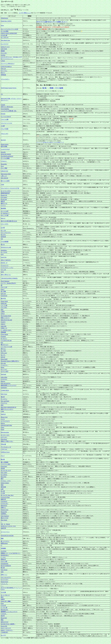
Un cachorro (4, 475)
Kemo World (4, 359)
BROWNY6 (4, 506)
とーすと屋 (4, 608)
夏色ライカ (4, 203)
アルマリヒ (4, 403)
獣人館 (3, 568)
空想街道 (3, 75)
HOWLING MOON (6, 154)
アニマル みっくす (6, 447)
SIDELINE (4, 303)
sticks (2, 272)
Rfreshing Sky (5, 610)
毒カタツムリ (5, 345)
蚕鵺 (2, 538)
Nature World (4, 301)
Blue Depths (4, 520)
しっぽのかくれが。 (7, 330)
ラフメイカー (5, 580)
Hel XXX (3, 140)
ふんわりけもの (5, 149)
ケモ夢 (3, 126)
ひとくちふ (4, 71)
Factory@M (4, 626)
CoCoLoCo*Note (5, 497)
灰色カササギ (5, 622)
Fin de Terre (4, 199)
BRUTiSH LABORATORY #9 (9, 407)
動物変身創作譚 (5, 193)
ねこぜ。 (3, 355)
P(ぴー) (3, 73)
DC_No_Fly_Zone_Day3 (7, 495)
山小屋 (3, 228)
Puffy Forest (4, 394)
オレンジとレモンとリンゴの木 (10, 29)
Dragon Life (4, 195)
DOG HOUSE (5, 178)
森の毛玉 (3, 298)
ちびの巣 (3, 592)
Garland (3, 105)
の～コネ (3, 230)
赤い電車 (3, 291)
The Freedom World (6, 316)
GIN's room (4, 353)
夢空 (2, 479)
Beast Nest (4, 477)
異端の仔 (3, 559)
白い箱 (3, 491)
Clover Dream (4, 334)
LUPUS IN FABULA (6, 67)
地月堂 (3, 616)
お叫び (3, 314)
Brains (3, 367)
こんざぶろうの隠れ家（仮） (9, 111)
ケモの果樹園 (5, 242)
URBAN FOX (5, 171)
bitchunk (3, 114)
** (2, 545)
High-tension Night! (6, 174)
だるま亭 (3, 605)
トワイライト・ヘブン (7, 268)
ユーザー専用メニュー (25, 13)
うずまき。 (4, 614)
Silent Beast (4, 439)
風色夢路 (3, 208)
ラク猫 (3, 493)
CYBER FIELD (5, 390)
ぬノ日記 (3, 351)
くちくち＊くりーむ (7, 123)
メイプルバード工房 (7, 347)
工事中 (3, 312)
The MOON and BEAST (7, 156)
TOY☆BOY (4, 473)
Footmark (3, 336)
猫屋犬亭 (3, 499)
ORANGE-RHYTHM (6, 425)
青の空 (3, 397)
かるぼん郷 (4, 35)
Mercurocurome (5, 432)
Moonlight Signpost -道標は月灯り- (10, 361)
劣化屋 (3, 468)
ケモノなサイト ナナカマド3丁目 (10, 188)
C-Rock (3, 61)
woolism (3, 55)
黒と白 (3, 244)
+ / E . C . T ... (4, 584)
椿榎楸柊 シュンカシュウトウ (9, 612)
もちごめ (3, 270)
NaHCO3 (3, 414)
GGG (2, 254)
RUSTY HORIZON (6, 566)
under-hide (4, 326)
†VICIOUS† (4, 501)
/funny (3, 427)
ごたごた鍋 (4, 305)
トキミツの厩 (5, 119)
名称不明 (3, 528)
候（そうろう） (5, 541)
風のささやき (5, 518)
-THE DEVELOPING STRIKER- (9, 278)
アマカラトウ (5, 266)
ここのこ (3, 557)
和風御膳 (3, 332)
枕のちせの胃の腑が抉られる (9, 221)
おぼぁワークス (5, 47)
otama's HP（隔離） (6, 601)
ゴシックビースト (6, 233)
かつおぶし (4, 338)
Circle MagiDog (5, 109)
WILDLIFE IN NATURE (7, 536)
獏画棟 (3, 51)
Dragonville (4, 512)
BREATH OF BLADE (7, 320)
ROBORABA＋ (5, 555)
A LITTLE (4, 551)
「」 (2, 586)
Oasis (2, 603)
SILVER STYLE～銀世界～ (8, 624)
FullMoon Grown (5, 452)
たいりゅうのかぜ (6, 117)
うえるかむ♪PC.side (6, 340)
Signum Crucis (5, 510)
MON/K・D (4, 263)
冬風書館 (3, 548)
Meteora (3, 381)
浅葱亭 (3, 599)
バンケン (3, 205)
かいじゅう (4, 369)
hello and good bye (6, 383)
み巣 (2, 489)
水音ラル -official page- (7, 107)
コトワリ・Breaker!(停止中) (8, 283)
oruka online (4, 377)
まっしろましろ (5, 595)
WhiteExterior (5, 18)
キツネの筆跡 (5, 31)
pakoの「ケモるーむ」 (7, 630)
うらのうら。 (5, 365)
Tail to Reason (5, 524)
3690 (2, 572)
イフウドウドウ (5, 421)
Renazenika (4, 164)
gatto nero (3, 294)
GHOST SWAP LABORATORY (9, 33)
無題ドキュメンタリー (7, 409)
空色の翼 (3, 444)
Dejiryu (3, 423)
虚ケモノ (3, 349)
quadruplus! (4, 388)
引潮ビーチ (4, 328)
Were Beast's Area (5, 40)
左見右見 (3, 237)
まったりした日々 (6, 191)
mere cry (3, 218)
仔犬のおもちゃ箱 (6, 247)
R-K (2, 343)
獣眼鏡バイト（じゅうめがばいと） (11, 553)
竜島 (2, 620)
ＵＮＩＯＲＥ (5, 224)
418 (2, 239)
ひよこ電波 (4, 168)
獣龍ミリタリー (5, 318)
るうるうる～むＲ (6, 470)
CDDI (2, 185)
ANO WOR (4, 49)
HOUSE (3, 357)
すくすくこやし (5, 435)
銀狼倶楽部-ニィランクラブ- (9, 385)
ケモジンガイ (5, 134)
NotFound (3, 374)
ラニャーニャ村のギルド (8, 64)
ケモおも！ (4, 161)
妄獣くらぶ (4, 575)
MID (2, 310)
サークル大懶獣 (5, 158)
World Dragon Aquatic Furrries (9, 88)
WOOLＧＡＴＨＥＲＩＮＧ (8, 526)
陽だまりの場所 (5, 181)
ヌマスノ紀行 (5, 371)
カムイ (3, 456)
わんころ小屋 (5, 215)
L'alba (2, 411)
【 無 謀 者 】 (5, 632)
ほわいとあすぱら (6, 260)
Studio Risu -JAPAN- (6, 21)
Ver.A (2, 166)
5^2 (2, 94)
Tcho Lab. (3, 69)
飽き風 (3, 459)
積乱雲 (3, 201)
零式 (2, 597)
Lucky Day (4, 257)
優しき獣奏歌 (5, 462)
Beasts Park (4, 618)
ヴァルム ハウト (6, 481)
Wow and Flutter (5, 401)
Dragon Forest (5, 582)
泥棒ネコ (3, 508)
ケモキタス (4, 379)
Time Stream (4, 570)
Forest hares (4, 466)
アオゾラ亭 (4, 287)
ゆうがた (3, 235)
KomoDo (3, 152)
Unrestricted (4, 296)
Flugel (3, 429)
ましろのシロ (5, 37)
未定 (2, 405)
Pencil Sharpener (5, 281)
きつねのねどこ (5, 213)
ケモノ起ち (4, 307)
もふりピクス (5, 44)
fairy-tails (3, 363)
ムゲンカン (4, 437)
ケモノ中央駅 (5, 129)
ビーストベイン (5, 532)
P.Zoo (2, 25)
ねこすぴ (3, 635)
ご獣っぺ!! (4, 176)
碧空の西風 (4, 146)
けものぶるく (5, 503)
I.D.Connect (4, 197)
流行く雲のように (6, 275)
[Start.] (3, 289)
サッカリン (4, 399)
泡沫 (2, 485)
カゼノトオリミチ (6, 628)
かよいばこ (4, 53)
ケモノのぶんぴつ (6, 577)
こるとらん (4, 449)
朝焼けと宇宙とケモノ (7, 441)
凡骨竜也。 (4, 514)
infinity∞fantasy (5, 483)
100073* (3, 324)
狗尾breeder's (4, 543)
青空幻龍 (3, 487)
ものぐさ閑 (4, 561)
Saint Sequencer (5, 516)
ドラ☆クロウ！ (5, 79)
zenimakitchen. (5, 564)
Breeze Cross (4, 417)
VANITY (3, 322)
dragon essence (5, 144)
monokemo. (4, 250)
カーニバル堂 (5, 211)
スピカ (3, 419)
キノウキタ (4, 252)
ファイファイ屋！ (6, 464)
